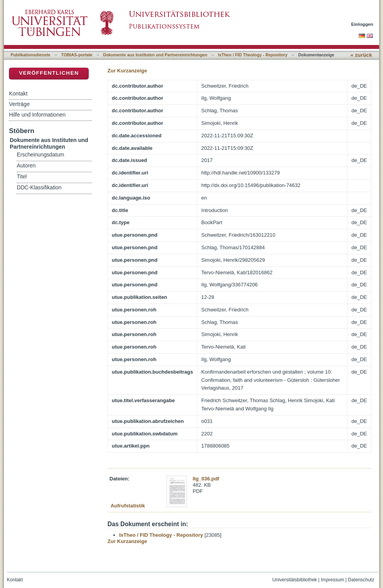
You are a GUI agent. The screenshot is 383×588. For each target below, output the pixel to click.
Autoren (26, 166)
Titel (22, 177)
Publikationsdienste (30, 55)
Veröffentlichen (49, 73)
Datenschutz (361, 580)
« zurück (361, 55)
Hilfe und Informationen (37, 115)
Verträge (19, 104)
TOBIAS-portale (77, 55)
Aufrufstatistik (128, 506)
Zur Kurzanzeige (127, 71)
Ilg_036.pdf (206, 479)
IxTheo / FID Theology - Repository (253, 55)
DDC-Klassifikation (39, 188)
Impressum (333, 580)
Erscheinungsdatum (40, 155)
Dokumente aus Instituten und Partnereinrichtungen (155, 55)
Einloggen (362, 24)
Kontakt (18, 94)
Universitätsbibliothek (295, 580)
